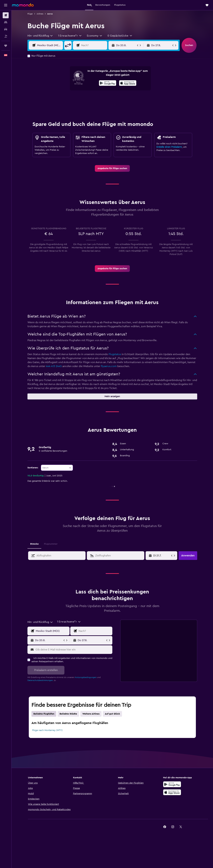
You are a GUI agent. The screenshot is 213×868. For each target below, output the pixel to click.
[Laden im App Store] (128, 84)
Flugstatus (115, 354)
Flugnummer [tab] (51, 544)
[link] (112, 168)
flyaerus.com (109, 366)
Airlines (40, 14)
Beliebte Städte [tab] (68, 714)
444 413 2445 (54, 366)
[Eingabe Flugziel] (93, 45)
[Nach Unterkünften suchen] (6, 22)
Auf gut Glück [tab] (112, 714)
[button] (6, 5)
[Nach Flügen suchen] (6, 15)
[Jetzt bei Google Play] (108, 84)
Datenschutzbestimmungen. (40, 680)
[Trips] (6, 46)
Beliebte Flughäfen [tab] (44, 714)
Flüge (30, 14)
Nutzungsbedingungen (86, 677)
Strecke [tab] (34, 544)
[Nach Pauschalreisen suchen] (6, 36)
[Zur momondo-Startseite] (23, 5)
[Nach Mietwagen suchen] (6, 29)
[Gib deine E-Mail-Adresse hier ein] (73, 650)
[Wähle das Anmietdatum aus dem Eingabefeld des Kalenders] (162, 556)
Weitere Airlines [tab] (91, 714)
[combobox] (40, 36)
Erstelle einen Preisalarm (169, 147)
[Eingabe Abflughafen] (49, 45)
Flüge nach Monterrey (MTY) (47, 730)
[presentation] (128, 83)
